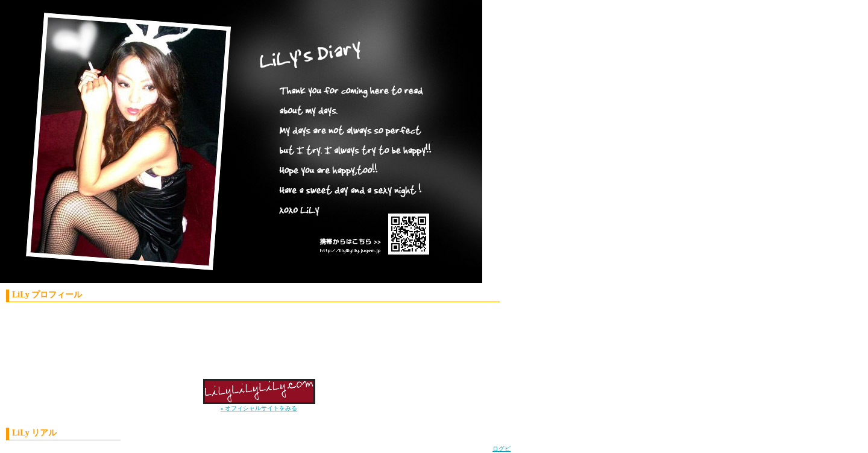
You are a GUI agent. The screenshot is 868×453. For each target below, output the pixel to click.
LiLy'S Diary (232, 145)
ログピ (502, 448)
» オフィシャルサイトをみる (259, 408)
